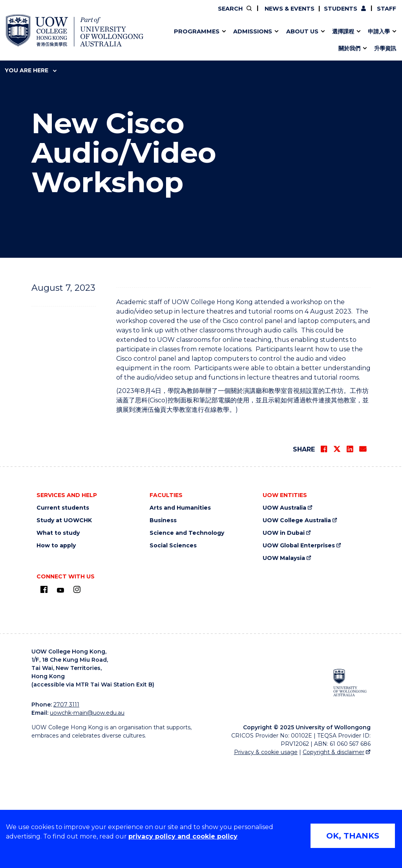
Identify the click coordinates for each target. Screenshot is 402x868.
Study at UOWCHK (64, 626)
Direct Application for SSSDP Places (185, 40)
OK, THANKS (353, 836)
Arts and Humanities (180, 613)
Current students (63, 613)
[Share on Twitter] (337, 554)
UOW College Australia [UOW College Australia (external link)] (297, 626)
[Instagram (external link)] (77, 695)
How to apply (56, 651)
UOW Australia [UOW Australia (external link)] (284, 613)
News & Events (289, 9)
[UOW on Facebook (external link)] (44, 695)
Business (163, 626)
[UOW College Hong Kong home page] (75, 30)
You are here (31, 70)
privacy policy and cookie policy (183, 836)
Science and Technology (187, 638)
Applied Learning (145, 40)
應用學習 (168, 40)
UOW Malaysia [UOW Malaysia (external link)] (284, 663)
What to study (58, 638)
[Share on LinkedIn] (350, 554)
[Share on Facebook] (324, 554)
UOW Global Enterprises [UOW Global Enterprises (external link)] (299, 651)
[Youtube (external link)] (60, 696)
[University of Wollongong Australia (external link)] (350, 788)
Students (341, 9)
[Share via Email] (363, 554)
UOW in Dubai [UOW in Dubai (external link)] (284, 638)
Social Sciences (173, 651)
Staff (386, 9)
